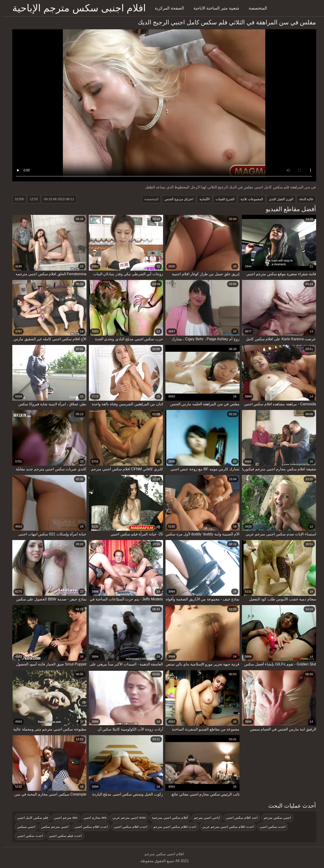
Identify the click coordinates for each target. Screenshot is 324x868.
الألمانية (202, 199)
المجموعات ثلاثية (250, 199)
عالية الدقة (304, 199)
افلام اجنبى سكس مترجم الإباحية (77, 8)
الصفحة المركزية (167, 8)
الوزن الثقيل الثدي (279, 199)
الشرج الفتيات (223, 199)
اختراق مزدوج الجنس (177, 199)
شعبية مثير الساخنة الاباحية (214, 8)
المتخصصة (256, 8)
